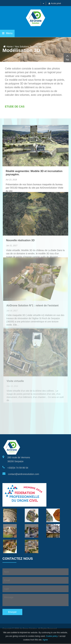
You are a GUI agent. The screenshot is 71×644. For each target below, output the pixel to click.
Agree (45, 640)
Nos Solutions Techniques (28, 47)
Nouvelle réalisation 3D (21, 223)
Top (67, 57)
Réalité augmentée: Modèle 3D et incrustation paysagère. (34, 162)
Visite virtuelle (15, 371)
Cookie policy (52, 636)
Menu (7, 33)
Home (10, 47)
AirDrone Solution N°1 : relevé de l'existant (33, 291)
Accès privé (55, 3)
